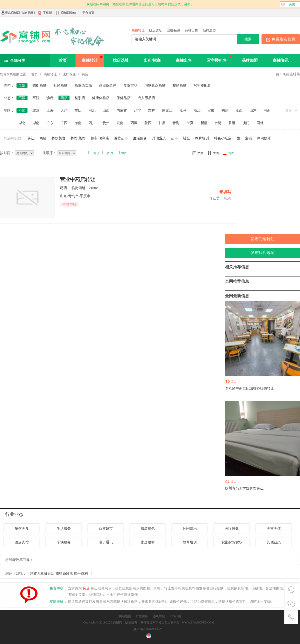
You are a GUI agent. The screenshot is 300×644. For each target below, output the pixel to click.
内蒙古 (122, 110)
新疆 (204, 123)
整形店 (80, 98)
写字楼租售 (217, 60)
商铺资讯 (281, 60)
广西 (64, 123)
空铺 (248, 138)
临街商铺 (39, 85)
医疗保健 (69, 74)
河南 (267, 110)
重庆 (78, 110)
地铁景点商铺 (155, 85)
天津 (64, 110)
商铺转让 (138, 30)
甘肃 (162, 123)
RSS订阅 (175, 616)
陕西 (148, 123)
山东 (253, 110)
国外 (260, 123)
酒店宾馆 (22, 542)
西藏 (134, 123)
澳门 (246, 123)
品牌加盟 (209, 30)
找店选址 (155, 30)
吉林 (151, 110)
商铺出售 (191, 30)
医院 (36, 98)
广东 (50, 123)
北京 (36, 110)
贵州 (106, 123)
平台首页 (88, 13)
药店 (85, 74)
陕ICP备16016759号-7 (148, 629)
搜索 (248, 39)
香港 (232, 123)
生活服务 (140, 138)
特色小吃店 (223, 138)
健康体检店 (101, 98)
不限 (22, 98)
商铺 (43, 138)
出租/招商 (174, 30)
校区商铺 (179, 85)
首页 (63, 60)
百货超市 (121, 138)
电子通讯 (106, 542)
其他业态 (159, 138)
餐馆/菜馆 (78, 138)
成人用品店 (146, 98)
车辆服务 (64, 542)
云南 (120, 123)
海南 (78, 123)
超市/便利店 (100, 138)
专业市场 (130, 85)
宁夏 (190, 123)
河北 (92, 110)
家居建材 (148, 542)
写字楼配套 (202, 85)
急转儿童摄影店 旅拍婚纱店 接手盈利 (59, 574)
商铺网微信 (68, 13)
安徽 (211, 110)
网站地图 (125, 616)
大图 (216, 153)
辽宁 (137, 110)
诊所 (50, 98)
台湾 (218, 123)
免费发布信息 (283, 39)
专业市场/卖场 (232, 542)
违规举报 (159, 616)
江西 (239, 110)
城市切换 (28, 13)
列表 (231, 153)
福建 (225, 110)
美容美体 (274, 529)
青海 (176, 123)
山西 (106, 110)
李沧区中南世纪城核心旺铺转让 (249, 388)
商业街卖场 (83, 85)
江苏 (183, 110)
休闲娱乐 (264, 138)
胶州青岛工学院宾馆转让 (244, 488)
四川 (92, 123)
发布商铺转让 (262, 239)
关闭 (288, 4)
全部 (22, 85)
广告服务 (142, 616)
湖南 (36, 123)
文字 (200, 153)
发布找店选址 (262, 253)
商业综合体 (108, 85)
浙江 (197, 110)
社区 (186, 138)
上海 (50, 110)
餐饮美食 (58, 138)
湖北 (22, 123)
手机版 (45, 13)
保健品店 (123, 98)
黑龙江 (167, 110)
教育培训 (202, 138)
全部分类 (18, 61)
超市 (174, 138)
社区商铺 (60, 85)
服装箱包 (148, 529)
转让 (31, 138)
